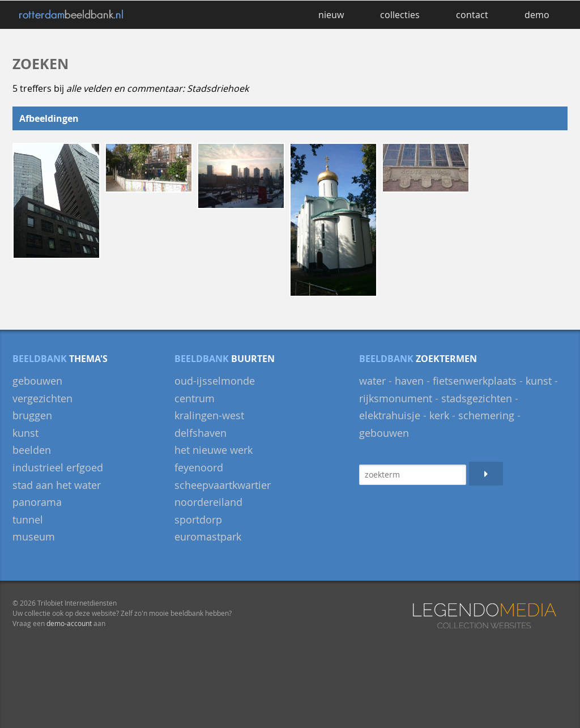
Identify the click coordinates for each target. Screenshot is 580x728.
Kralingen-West (209, 415)
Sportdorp (198, 520)
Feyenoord (199, 467)
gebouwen (37, 381)
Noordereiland (208, 502)
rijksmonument (396, 398)
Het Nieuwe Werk (214, 450)
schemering (486, 415)
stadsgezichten (477, 398)
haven (409, 381)
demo (537, 15)
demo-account (69, 623)
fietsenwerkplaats (475, 381)
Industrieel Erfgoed (58, 467)
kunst (539, 381)
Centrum (195, 398)
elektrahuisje (390, 415)
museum (34, 537)
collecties (400, 15)
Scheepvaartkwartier (223, 485)
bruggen (32, 415)
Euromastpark (208, 537)
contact (472, 15)
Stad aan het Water (57, 485)
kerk (439, 415)
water (372, 381)
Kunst (25, 433)
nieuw (331, 15)
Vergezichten (42, 398)
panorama (37, 502)
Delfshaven (201, 433)
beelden (32, 450)
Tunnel (28, 520)
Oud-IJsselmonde (215, 381)
